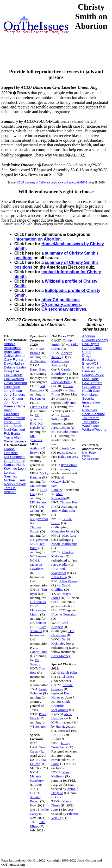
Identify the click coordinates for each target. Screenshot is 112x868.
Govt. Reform (92, 383)
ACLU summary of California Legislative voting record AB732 (52, 183)
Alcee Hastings (62, 716)
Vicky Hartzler (39, 475)
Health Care (91, 391)
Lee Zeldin (37, 508)
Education (90, 360)
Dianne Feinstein (11, 451)
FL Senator (38, 398)
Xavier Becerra (15, 441)
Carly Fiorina (14, 360)
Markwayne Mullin (38, 612)
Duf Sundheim (15, 457)
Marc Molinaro (61, 774)
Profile (86, 456)
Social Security (93, 414)
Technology (91, 422)
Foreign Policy (93, 375)
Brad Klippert (60, 625)
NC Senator (38, 556)
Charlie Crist (39, 407)
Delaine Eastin (15, 367)
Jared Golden (61, 428)
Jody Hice (69, 403)
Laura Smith (13, 426)
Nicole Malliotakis (64, 544)
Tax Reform (91, 418)
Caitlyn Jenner (15, 356)
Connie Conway (62, 687)
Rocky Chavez (15, 484)
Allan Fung (59, 577)
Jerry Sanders (14, 395)
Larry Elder (12, 422)
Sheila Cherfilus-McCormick (61, 706)
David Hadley (14, 363)
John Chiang (13, 398)
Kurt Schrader (38, 629)
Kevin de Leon (15, 469)
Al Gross (68, 677)
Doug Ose (12, 371)
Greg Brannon (15, 461)
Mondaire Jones (62, 531)
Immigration (91, 402)
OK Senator (38, 623)
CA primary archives (61, 305)
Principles (89, 410)
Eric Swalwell (14, 379)
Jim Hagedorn (66, 726)
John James (70, 432)
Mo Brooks (37, 351)
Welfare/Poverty (94, 430)
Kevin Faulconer (11, 412)
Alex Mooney (61, 656)
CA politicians (91, 459)
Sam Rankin (56, 488)
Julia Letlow (38, 762)
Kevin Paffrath (14, 418)
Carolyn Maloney (62, 554)
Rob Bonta (12, 433)
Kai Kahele (37, 425)
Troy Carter (38, 749)
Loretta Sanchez (11, 474)
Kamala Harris (15, 406)
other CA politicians (61, 300)
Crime (87, 352)
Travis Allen (13, 437)
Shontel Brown (35, 799)
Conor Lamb (39, 652)
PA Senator (35, 662)
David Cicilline (61, 587)
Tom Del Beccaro (10, 490)
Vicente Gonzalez (64, 614)
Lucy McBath (61, 382)
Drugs (87, 356)
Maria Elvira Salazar (60, 363)
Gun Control (91, 387)
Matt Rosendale (59, 496)
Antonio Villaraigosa (13, 346)
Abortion (88, 336)
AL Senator (38, 361)
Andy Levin (70, 448)
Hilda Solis (12, 387)
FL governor (36, 417)
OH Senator (38, 602)
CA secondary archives (64, 309)
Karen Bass (38, 369)
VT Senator (38, 726)
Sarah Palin (69, 672)
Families (88, 371)
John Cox (11, 402)
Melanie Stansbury (37, 778)
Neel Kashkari (14, 430)
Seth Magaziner (59, 571)
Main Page (89, 453)
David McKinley (61, 641)
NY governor (39, 519)
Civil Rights (91, 344)
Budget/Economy (95, 340)
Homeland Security (90, 397)
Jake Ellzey (38, 824)
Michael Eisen (14, 480)
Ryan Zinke (69, 465)
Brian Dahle (13, 352)
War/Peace (90, 426)
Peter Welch (38, 716)
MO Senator (39, 486)
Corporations (92, 348)
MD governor (36, 438)
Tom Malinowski (63, 511)
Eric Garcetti (13, 375)
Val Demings (38, 388)
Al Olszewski (59, 479)
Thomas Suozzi (36, 529)
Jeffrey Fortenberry (61, 745)
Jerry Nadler (60, 565)
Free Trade (90, 379)
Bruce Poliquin (60, 417)
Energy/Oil (90, 363)
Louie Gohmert (39, 691)
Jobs (86, 406)
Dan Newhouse (63, 633)
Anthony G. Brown (38, 450)
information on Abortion (38, 239)
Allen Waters (68, 581)
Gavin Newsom (15, 383)
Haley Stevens (68, 457)
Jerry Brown (13, 391)
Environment (92, 367)
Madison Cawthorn (37, 567)
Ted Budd (37, 546)
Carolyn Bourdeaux (62, 371)
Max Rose (69, 535)
